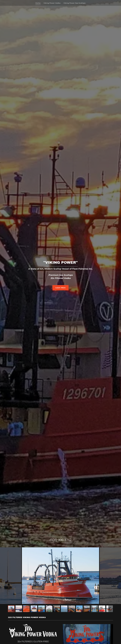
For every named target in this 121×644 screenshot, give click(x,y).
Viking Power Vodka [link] (52, 3)
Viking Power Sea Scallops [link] (75, 3)
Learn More (60, 288)
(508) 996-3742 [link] (61, 540)
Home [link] (38, 3)
